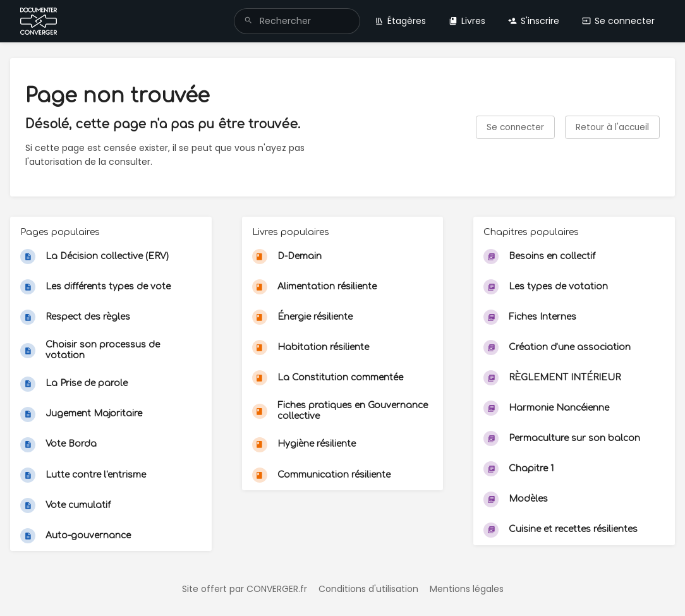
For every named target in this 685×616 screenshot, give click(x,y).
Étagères (400, 21)
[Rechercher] (248, 21)
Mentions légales (467, 589)
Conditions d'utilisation (368, 589)
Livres (467, 21)
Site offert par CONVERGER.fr (245, 589)
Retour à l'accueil (612, 127)
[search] (297, 21)
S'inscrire (534, 21)
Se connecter (618, 21)
